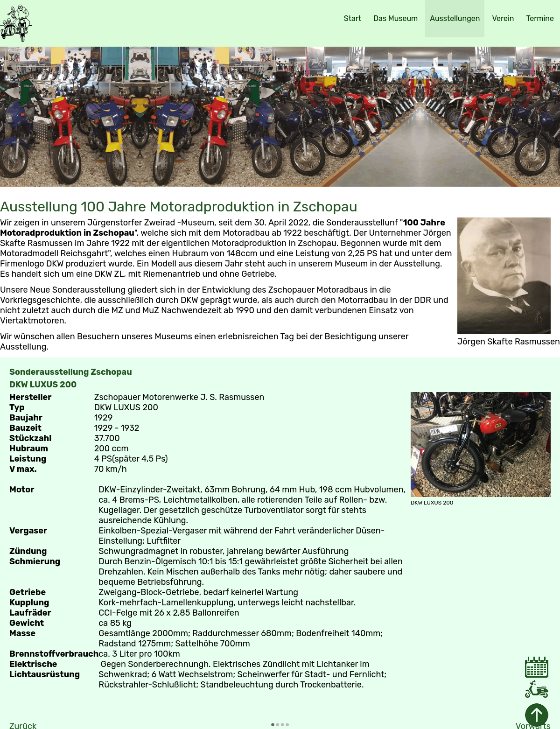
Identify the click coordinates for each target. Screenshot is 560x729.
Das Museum (395, 18)
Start (353, 18)
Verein (503, 18)
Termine (540, 18)
